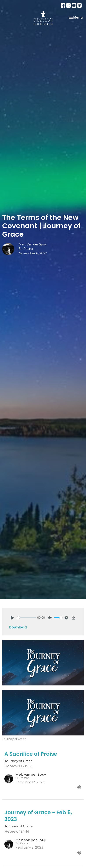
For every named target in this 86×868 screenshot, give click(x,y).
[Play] (12, 618)
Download (18, 627)
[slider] (26, 618)
